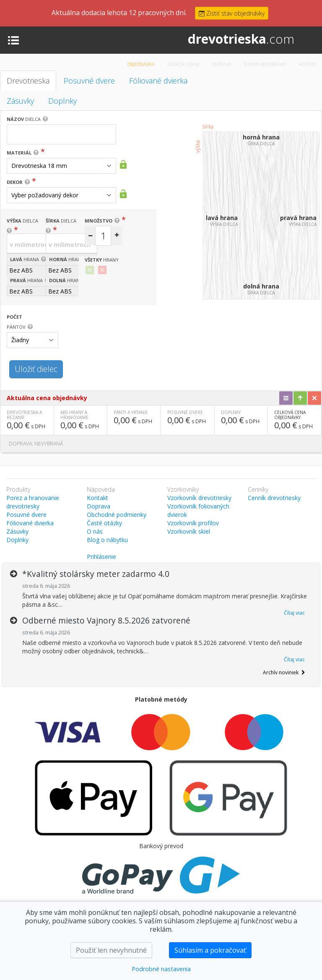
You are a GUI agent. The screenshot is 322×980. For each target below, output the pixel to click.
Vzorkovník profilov (193, 523)
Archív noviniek (284, 672)
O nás (95, 531)
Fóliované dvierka (158, 81)
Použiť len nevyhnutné (111, 950)
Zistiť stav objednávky (232, 13)
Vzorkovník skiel (189, 531)
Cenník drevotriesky (274, 498)
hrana (25, 259)
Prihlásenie (101, 557)
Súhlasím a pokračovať (210, 950)
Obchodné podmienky (117, 515)
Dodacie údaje (184, 64)
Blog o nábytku (107, 540)
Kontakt (97, 498)
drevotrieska (241, 39)
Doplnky (62, 101)
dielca (24, 119)
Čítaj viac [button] (294, 613)
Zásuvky (20, 101)
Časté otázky (104, 523)
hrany (102, 260)
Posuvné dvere (89, 81)
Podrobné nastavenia (161, 969)
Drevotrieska (28, 81)
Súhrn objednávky (266, 64)
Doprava (222, 64)
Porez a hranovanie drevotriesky (33, 502)
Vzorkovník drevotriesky (199, 498)
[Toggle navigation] (13, 39)
